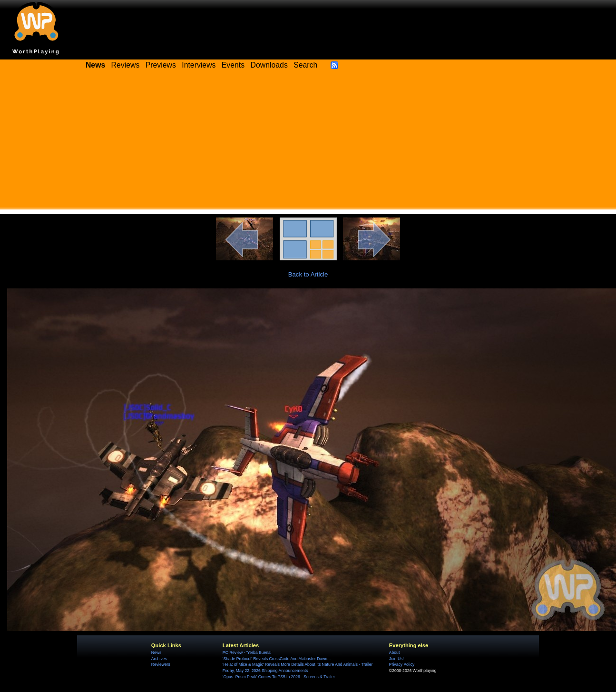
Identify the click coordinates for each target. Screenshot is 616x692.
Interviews (199, 65)
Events (233, 65)
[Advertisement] (308, 143)
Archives (159, 659)
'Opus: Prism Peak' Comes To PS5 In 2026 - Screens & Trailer (279, 677)
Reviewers (161, 664)
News (156, 652)
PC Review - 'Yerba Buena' (247, 652)
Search (305, 65)
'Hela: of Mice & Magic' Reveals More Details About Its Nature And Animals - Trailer (298, 664)
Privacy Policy (402, 664)
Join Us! (396, 659)
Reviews (126, 65)
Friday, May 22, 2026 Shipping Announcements (265, 671)
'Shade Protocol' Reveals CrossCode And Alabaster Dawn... (277, 659)
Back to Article (308, 274)
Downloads (269, 65)
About (394, 652)
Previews (161, 65)
